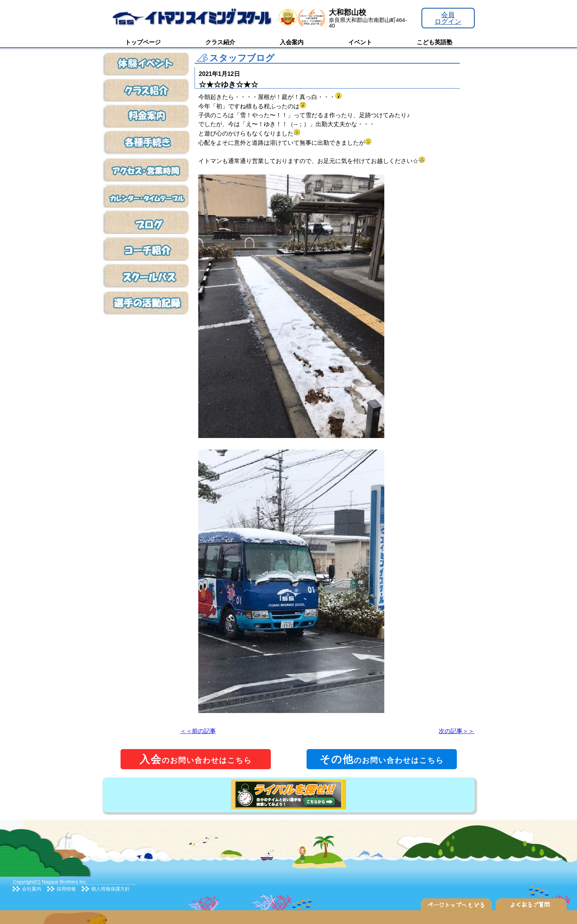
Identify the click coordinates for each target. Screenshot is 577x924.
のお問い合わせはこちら (196, 759)
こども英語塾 (435, 42)
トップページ (143, 42)
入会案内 (292, 42)
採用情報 (66, 889)
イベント (360, 42)
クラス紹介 (220, 42)
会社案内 (32, 889)
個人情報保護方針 (110, 889)
